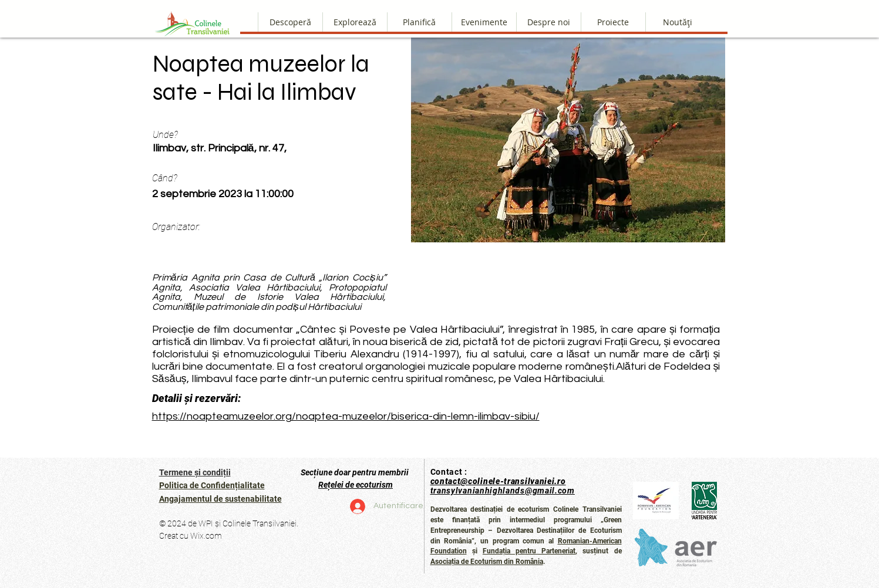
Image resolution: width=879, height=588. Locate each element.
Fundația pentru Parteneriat (529, 551)
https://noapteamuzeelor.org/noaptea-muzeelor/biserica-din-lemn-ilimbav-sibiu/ (346, 416)
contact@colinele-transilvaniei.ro (498, 481)
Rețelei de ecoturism (356, 485)
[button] (548, 22)
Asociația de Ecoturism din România (487, 562)
